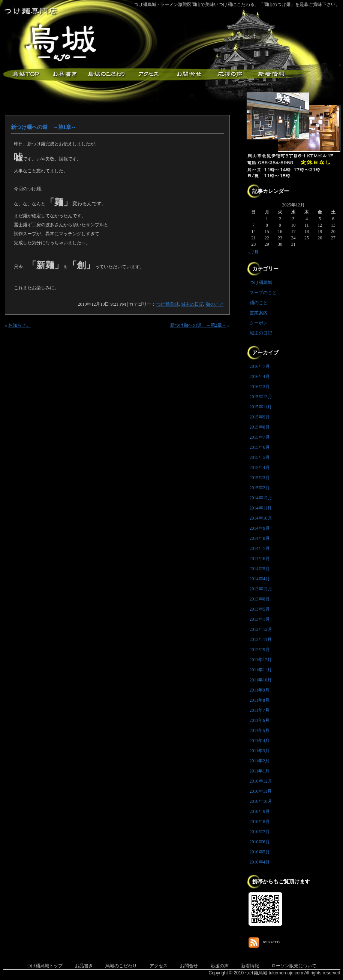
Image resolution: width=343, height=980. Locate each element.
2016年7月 (260, 366)
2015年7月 (260, 437)
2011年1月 (260, 771)
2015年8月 (260, 427)
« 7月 (254, 252)
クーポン (259, 323)
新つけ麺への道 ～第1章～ (44, 127)
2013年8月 (260, 599)
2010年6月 (260, 842)
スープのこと (263, 293)
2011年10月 (261, 680)
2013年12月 (261, 589)
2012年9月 (260, 650)
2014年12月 (261, 498)
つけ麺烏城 (24, 74)
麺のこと (215, 304)
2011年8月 (260, 700)
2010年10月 (261, 801)
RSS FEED (271, 942)
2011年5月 (260, 731)
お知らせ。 (19, 325)
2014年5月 (260, 569)
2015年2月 (260, 488)
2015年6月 (260, 447)
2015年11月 (261, 407)
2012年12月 (261, 629)
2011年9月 (260, 690)
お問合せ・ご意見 (189, 74)
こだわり (106, 74)
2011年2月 (260, 761)
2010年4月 (260, 862)
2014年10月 (261, 518)
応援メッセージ (230, 74)
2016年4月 (260, 376)
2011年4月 (260, 741)
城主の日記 (192, 304)
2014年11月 (261, 508)
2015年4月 (260, 468)
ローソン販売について (294, 966)
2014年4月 (260, 579)
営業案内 (259, 313)
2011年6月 (260, 720)
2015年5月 (260, 457)
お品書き (65, 74)
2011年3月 (260, 751)
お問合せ (189, 966)
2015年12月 (261, 397)
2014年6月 (260, 559)
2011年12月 (261, 660)
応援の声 (220, 966)
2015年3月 (260, 478)
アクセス (147, 74)
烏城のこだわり (121, 966)
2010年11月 (261, 791)
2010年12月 (261, 781)
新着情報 (271, 74)
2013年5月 (260, 609)
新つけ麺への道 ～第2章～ (198, 325)
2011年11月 (261, 670)
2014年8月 (260, 538)
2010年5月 (260, 852)
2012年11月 (261, 639)
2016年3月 (260, 387)
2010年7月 (260, 832)
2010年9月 (260, 811)
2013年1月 (260, 619)
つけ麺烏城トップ (45, 966)
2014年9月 (260, 528)
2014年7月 (260, 548)
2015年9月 (260, 417)
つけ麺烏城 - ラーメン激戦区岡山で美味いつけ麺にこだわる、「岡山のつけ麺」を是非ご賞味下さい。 (237, 4)
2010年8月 (260, 822)
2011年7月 (260, 710)
